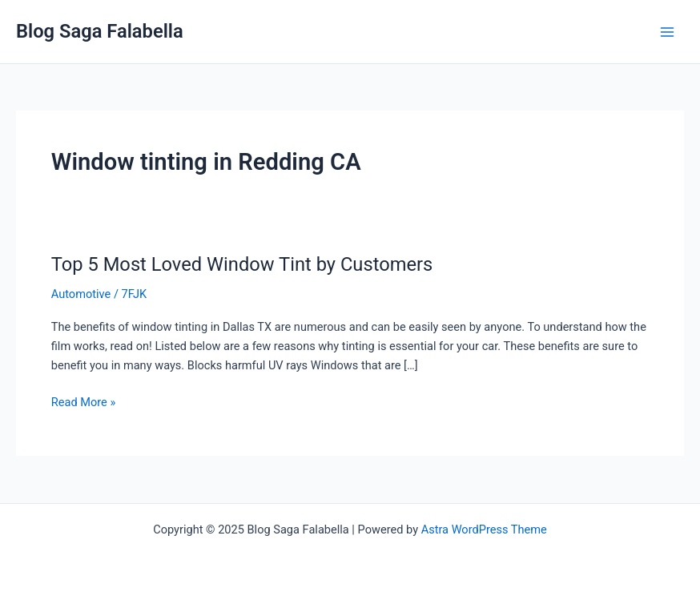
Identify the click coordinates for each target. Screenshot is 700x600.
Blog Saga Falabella (100, 31)
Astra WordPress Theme (484, 530)
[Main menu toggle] (667, 32)
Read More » (84, 401)
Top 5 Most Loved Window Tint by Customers (242, 264)
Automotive (81, 294)
